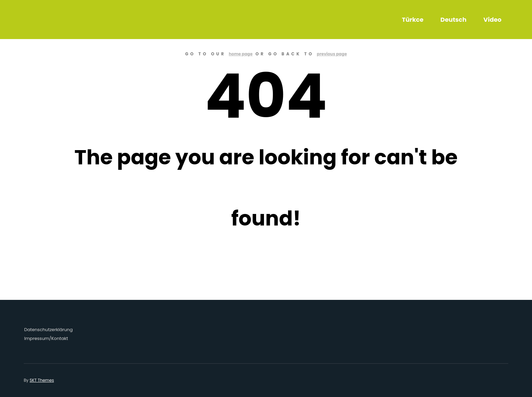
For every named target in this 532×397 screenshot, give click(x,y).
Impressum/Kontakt (46, 338)
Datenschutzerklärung (48, 330)
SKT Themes (42, 380)
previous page (332, 54)
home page (241, 54)
